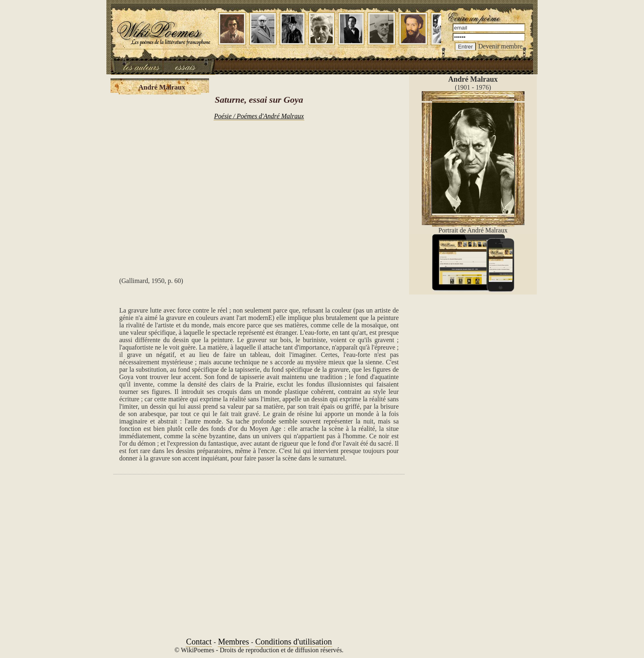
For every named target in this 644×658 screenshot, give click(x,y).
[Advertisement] (259, 192)
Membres (234, 642)
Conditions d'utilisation (294, 642)
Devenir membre (500, 46)
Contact (199, 642)
